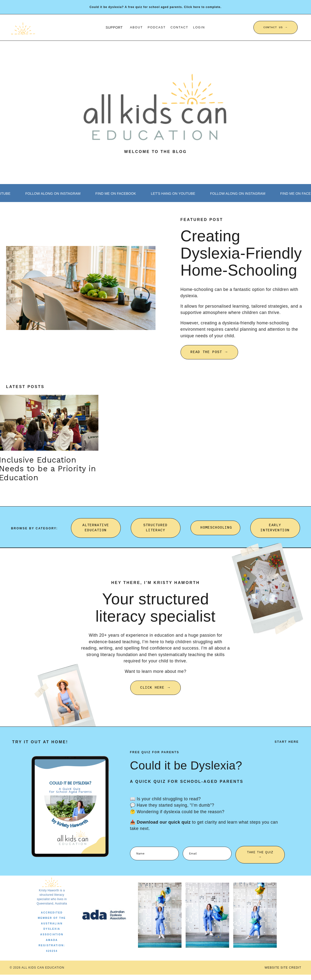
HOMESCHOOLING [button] (216, 532)
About (136, 27)
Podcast (157, 27)
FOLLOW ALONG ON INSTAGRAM (62, 194)
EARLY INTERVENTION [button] (275, 532)
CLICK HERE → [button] (155, 692)
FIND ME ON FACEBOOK (129, 194)
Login (200, 27)
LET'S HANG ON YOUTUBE (190, 194)
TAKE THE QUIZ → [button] (260, 860)
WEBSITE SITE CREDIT (283, 973)
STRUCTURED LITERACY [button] (155, 532)
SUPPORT (114, 27)
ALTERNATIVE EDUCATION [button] (96, 532)
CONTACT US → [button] (276, 27)
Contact (180, 27)
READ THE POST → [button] (209, 353)
